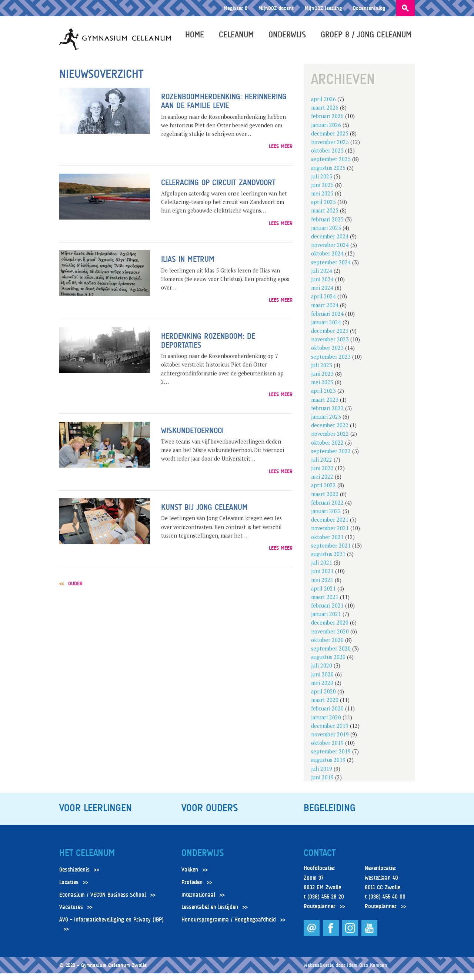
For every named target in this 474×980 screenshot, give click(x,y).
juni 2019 (322, 784)
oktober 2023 (327, 355)
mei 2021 (322, 587)
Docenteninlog (369, 8)
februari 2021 (327, 613)
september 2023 (331, 363)
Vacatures (71, 914)
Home (198, 38)
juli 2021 (322, 570)
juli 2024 (322, 278)
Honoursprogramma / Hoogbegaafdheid (229, 927)
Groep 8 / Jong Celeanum (369, 38)
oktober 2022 (327, 449)
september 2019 (331, 758)
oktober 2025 (327, 158)
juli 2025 (322, 183)
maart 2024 (325, 312)
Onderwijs (291, 38)
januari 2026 (326, 132)
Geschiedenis (74, 877)
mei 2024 (322, 295)
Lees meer (281, 153)
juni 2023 (322, 381)
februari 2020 (327, 715)
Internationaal (198, 902)
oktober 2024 (327, 260)
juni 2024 (322, 286)
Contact (320, 860)
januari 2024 (326, 329)
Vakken (190, 877)
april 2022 (323, 492)
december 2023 (330, 338)
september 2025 (331, 166)
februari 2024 (327, 320)
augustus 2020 (328, 664)
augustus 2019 (328, 767)
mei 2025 (322, 200)
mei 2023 (322, 389)
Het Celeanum (87, 860)
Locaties (69, 889)
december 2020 (330, 630)
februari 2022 (327, 510)
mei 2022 (322, 484)
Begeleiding (330, 815)
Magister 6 (236, 8)
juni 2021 (322, 578)
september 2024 (331, 269)
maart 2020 (325, 707)
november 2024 (330, 252)
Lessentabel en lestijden (210, 914)
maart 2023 (325, 406)
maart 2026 (325, 115)
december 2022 (330, 432)
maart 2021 (325, 604)
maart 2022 (325, 501)
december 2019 (330, 733)
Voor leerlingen (96, 815)
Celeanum (240, 38)
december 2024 (330, 243)
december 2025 (330, 141)
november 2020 (330, 638)
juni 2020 (322, 681)
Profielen (192, 889)
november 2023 (330, 346)
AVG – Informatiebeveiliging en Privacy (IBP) (111, 927)
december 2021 (330, 527)
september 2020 (331, 655)
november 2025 (330, 149)
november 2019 (330, 741)
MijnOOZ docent (276, 8)
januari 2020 (326, 724)
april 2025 (323, 209)
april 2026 (323, 106)
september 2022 (331, 458)
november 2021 (330, 535)
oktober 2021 (327, 544)
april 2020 (323, 698)
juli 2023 (322, 372)
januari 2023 (326, 424)
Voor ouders (210, 815)
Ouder (75, 590)
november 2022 (330, 441)
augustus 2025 (328, 175)
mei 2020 (322, 690)
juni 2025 (322, 192)
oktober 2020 (327, 647)
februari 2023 (327, 415)
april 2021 (323, 595)
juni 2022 (322, 475)
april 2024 (323, 303)
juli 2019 (322, 775)
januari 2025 (326, 235)
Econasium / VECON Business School (103, 902)
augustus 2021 (328, 561)
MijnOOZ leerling (323, 8)
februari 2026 (327, 123)
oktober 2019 (327, 750)
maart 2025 (325, 218)
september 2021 (331, 553)
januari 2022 (326, 518)
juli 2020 (322, 673)
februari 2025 (327, 226)
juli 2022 (322, 467)
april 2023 (323, 398)
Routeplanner (320, 913)
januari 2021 (326, 621)
